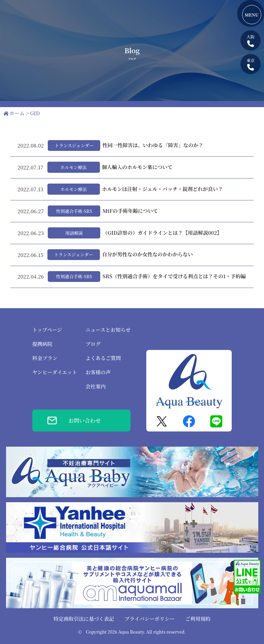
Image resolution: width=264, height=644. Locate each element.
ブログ (93, 344)
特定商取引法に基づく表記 (84, 619)
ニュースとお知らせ (108, 330)
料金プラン (45, 358)
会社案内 (96, 386)
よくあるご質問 (103, 358)
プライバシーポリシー (149, 619)
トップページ (47, 330)
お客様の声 (98, 372)
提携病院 (42, 344)
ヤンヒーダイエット (55, 372)
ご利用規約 (198, 619)
